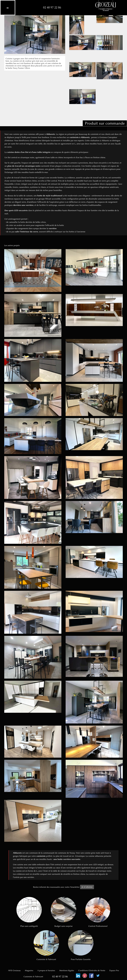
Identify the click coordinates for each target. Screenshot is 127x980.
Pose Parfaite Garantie (81, 945)
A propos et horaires (46, 970)
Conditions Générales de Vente (92, 970)
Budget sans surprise (63, 912)
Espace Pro (114, 970)
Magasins (29, 970)
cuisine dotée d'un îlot (18, 152)
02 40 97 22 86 (52, 7)
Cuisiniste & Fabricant (46, 945)
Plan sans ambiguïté (29, 912)
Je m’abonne (87, 887)
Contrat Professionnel (98, 912)
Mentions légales (67, 970)
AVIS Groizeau (14, 970)
